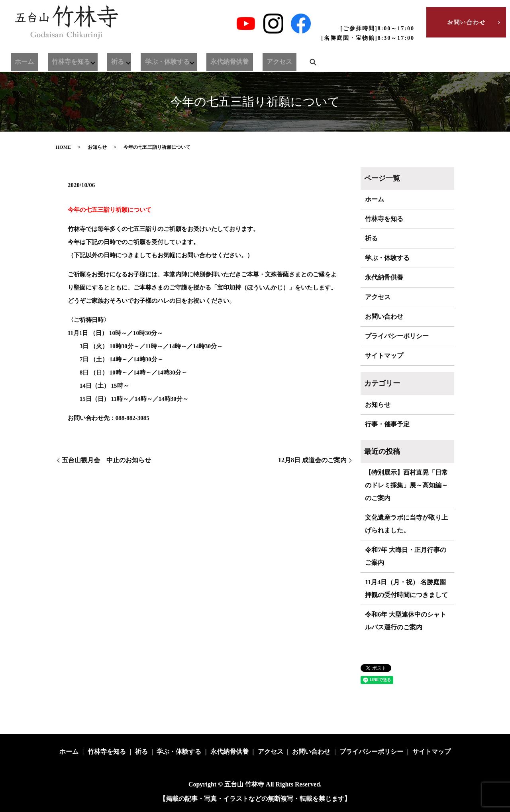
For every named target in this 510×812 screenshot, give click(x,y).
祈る (99, 60)
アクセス (241, 60)
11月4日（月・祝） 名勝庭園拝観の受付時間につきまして (406, 588)
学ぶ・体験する (144, 60)
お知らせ (97, 147)
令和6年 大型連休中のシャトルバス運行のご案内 (406, 621)
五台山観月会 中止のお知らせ (106, 460)
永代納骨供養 (202, 60)
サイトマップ (384, 356)
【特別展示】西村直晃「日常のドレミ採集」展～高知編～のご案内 (406, 485)
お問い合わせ (384, 316)
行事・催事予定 (387, 424)
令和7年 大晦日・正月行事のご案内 (406, 556)
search (270, 60)
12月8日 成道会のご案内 (312, 460)
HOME (63, 147)
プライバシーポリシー (397, 336)
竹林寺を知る (56, 60)
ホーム (20, 60)
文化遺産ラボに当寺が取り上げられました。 (406, 524)
